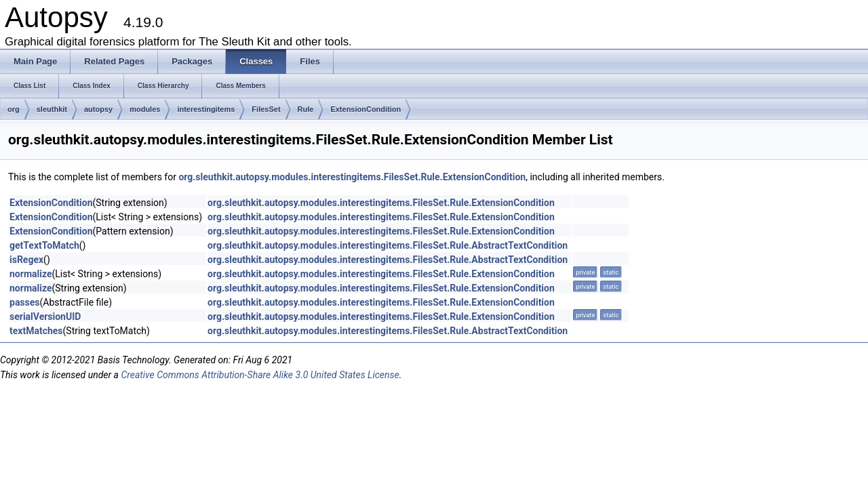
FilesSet (266, 109)
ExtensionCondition (366, 109)
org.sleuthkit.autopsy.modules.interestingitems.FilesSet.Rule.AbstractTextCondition (388, 245)
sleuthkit (52, 109)
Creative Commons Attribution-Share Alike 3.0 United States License (260, 375)
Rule (306, 109)
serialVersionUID (45, 317)
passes (25, 302)
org (14, 109)
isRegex (26, 260)
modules (145, 109)
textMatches (36, 331)
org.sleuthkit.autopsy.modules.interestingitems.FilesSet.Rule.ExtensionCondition (352, 177)
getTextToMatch (44, 245)
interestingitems (206, 109)
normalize (31, 274)
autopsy (98, 109)
